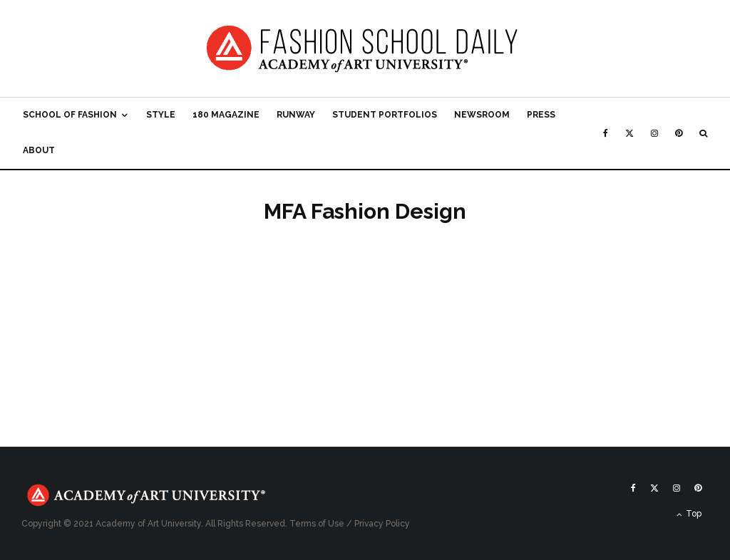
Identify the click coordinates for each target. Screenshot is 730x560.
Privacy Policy (382, 524)
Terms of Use (317, 524)
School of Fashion (70, 115)
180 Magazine (226, 115)
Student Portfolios (385, 115)
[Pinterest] (679, 133)
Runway (296, 115)
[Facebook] (606, 133)
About (39, 150)
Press (541, 115)
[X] (629, 133)
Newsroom (482, 115)
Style (161, 115)
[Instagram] (654, 133)
